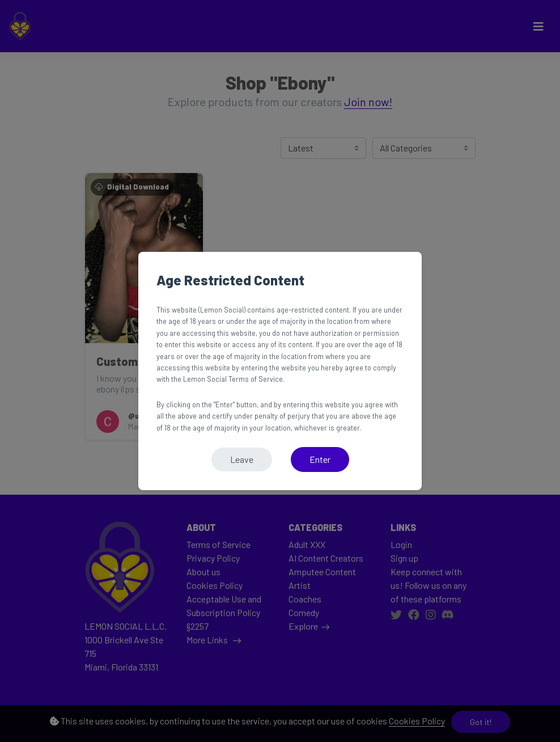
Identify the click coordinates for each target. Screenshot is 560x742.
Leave (242, 459)
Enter (320, 459)
